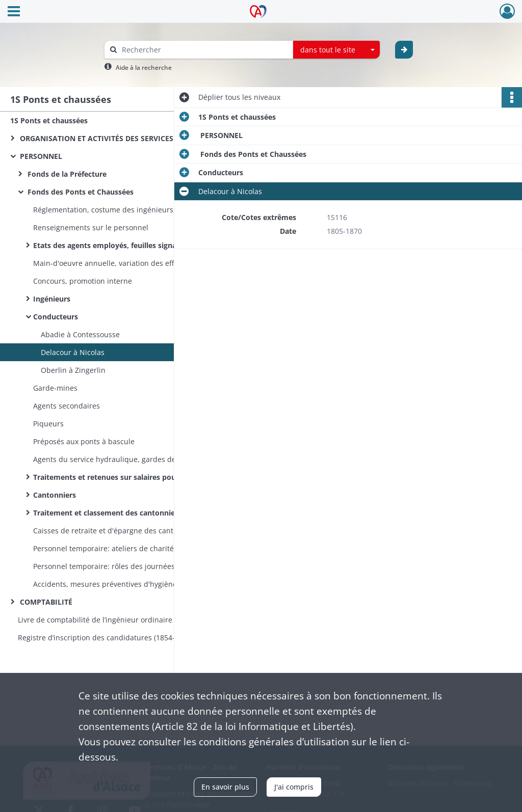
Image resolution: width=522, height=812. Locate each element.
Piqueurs (48, 424)
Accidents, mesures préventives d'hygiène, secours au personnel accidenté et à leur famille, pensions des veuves (135, 584)
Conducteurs (56, 317)
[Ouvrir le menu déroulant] (14, 12)
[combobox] (336, 50)
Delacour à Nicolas (73, 352)
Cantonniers (55, 495)
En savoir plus (225, 787)
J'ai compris (294, 787)
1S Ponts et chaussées (49, 120)
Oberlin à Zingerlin (73, 370)
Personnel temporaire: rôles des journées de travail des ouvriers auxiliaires (135, 566)
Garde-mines (55, 388)
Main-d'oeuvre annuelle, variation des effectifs (113, 263)
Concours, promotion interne (83, 281)
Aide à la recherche (144, 67)
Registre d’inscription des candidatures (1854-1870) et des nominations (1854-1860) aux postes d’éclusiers (120, 638)
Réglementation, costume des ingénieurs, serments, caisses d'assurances (135, 210)
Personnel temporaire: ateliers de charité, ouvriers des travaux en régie (135, 548)
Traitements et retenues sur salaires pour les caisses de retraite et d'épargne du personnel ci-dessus (135, 477)
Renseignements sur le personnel (92, 227)
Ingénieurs (52, 299)
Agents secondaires (67, 406)
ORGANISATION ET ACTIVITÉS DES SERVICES (96, 138)
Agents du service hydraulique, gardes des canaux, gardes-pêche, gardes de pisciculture (135, 459)
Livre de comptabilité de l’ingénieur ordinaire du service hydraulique (120, 620)
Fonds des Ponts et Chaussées (80, 192)
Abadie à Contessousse (80, 334)
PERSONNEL (40, 156)
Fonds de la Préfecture (66, 174)
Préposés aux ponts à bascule (84, 441)
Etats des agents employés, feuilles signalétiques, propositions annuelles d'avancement (135, 245)
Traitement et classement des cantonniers (108, 513)
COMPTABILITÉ (45, 602)
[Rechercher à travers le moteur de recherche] (204, 50)
